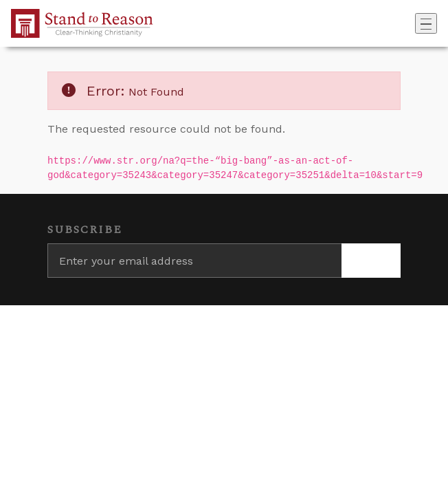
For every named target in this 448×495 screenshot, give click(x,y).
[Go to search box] (411, 23)
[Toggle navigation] (426, 23)
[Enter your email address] (194, 261)
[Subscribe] (371, 261)
